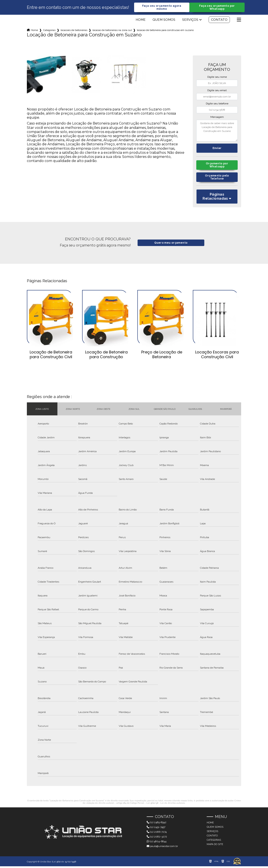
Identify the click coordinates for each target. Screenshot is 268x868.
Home (141, 20)
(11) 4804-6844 (157, 843)
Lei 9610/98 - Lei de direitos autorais (166, 805)
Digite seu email (217, 91)
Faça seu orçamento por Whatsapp (217, 8)
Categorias (49, 31)
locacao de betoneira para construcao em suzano (165, 31)
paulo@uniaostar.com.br (162, 848)
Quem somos (164, 20)
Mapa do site (215, 846)
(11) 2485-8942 (157, 824)
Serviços (190, 20)
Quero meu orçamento (171, 245)
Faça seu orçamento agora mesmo (162, 8)
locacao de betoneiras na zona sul (112, 31)
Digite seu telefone (217, 104)
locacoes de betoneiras (74, 31)
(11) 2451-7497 (156, 829)
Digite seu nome (217, 77)
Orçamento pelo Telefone (217, 179)
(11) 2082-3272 (157, 838)
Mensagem (217, 117)
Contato (219, 20)
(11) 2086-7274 (157, 834)
